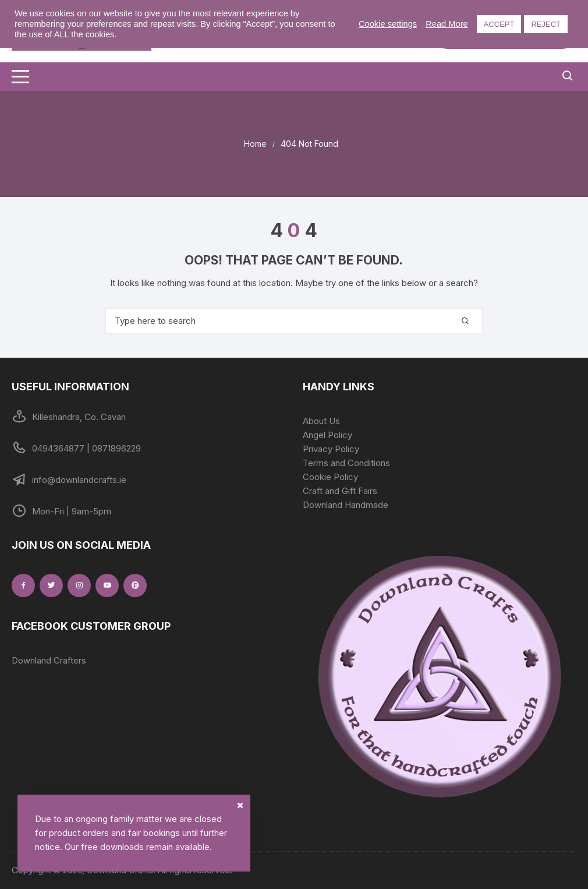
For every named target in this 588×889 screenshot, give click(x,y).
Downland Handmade (346, 505)
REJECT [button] (546, 24)
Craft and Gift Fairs (340, 491)
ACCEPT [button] (499, 24)
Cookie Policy (330, 477)
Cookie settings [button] (388, 24)
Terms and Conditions (346, 463)
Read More (447, 24)
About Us (321, 421)
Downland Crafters (49, 660)
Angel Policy (327, 435)
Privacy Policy (331, 449)
